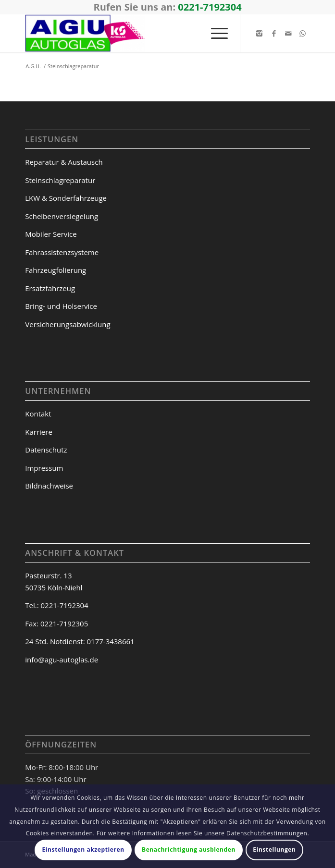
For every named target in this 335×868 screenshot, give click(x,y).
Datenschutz (46, 450)
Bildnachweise (49, 486)
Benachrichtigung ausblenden (189, 850)
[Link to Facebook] (274, 33)
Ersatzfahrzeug (50, 288)
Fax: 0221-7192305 (56, 623)
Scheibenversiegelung (62, 216)
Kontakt (38, 414)
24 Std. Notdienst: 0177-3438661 (80, 641)
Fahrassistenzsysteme (62, 252)
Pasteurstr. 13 (48, 575)
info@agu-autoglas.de (62, 660)
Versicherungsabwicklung (68, 324)
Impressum (44, 468)
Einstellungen (274, 850)
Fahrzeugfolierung (56, 270)
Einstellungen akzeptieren (83, 850)
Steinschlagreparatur (60, 180)
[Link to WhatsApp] (303, 33)
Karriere (39, 432)
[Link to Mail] (288, 33)
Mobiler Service (51, 234)
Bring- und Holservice (61, 306)
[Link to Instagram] (260, 33)
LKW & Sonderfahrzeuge (66, 198)
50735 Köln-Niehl (54, 587)
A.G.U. (33, 66)
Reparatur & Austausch (64, 162)
